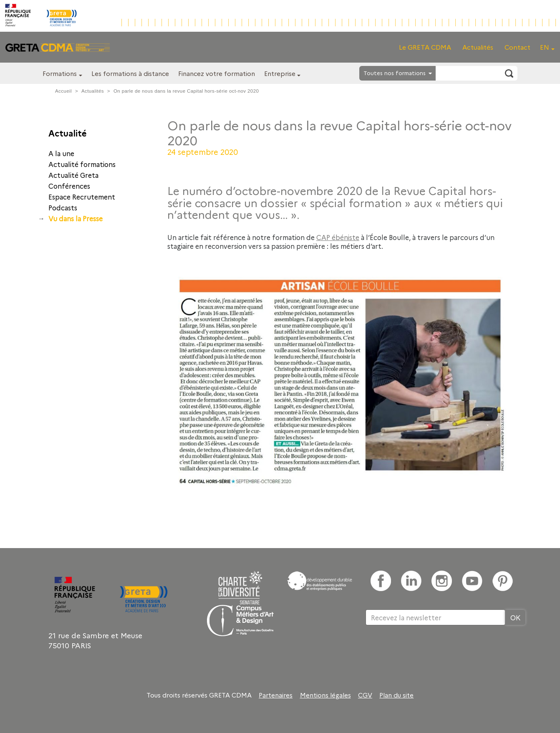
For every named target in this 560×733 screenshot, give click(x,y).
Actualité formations (82, 164)
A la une (61, 153)
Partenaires (276, 695)
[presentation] (429, 652)
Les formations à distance (130, 73)
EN (545, 47)
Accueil (63, 91)
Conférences (69, 186)
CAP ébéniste (338, 237)
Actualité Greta (73, 175)
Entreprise (280, 73)
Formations (60, 73)
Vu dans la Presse (76, 218)
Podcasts (63, 207)
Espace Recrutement (82, 197)
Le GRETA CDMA (425, 47)
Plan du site (396, 695)
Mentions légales (325, 695)
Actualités (478, 47)
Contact (517, 47)
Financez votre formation (217, 73)
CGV (365, 695)
